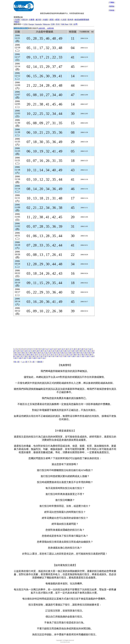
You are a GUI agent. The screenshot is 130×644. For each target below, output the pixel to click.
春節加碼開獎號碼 (82, 20)
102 (83, 356)
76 (59, 354)
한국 (58, 24)
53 (50, 353)
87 (22, 356)
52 (47, 353)
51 (43, 353)
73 (47, 354)
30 (42, 351)
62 (86, 353)
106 (20, 358)
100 (73, 356)
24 (18, 351)
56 (62, 353)
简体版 (112, 10)
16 (67, 349)
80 (75, 354)
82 (83, 354)
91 (38, 356)
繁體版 (112, 6)
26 (26, 351)
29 (38, 351)
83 (87, 354)
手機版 (112, 2)
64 (94, 353)
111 (44, 358)
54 (54, 353)
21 (86, 349)
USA (26, 24)
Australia (38, 24)
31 (45, 351)
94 (49, 356)
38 (73, 351)
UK (71, 24)
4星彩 (57, 20)
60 (78, 353)
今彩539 (24, 20)
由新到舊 (42, 28)
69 (32, 354)
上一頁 (25, 362)
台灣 (75, 24)
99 (69, 356)
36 (65, 351)
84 (91, 354)
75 (55, 354)
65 (16, 354)
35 (61, 351)
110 (39, 358)
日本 (53, 24)
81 (79, 354)
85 (14, 356)
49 (35, 353)
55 (58, 353)
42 (89, 351)
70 (36, 354)
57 (66, 353)
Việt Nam (65, 24)
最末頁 (40, 362)
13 (55, 349)
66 (20, 354)
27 (30, 351)
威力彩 (38, 20)
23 (14, 351)
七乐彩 (64, 20)
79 (71, 354)
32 (49, 351)
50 (39, 353)
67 (24, 354)
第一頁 (17, 362)
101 (78, 356)
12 (51, 349)
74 (51, 354)
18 (74, 349)
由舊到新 (51, 28)
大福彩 (45, 20)
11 (47, 349)
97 (61, 356)
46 (23, 353)
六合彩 (17, 20)
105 (15, 358)
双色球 (70, 20)
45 (19, 353)
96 (57, 356)
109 (34, 358)
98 (65, 356)
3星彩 (51, 20)
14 (59, 349)
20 (82, 349)
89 (30, 356)
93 (45, 356)
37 (69, 351)
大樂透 (32, 20)
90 (34, 356)
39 (77, 351)
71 (40, 354)
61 (82, 353)
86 (18, 356)
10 (43, 349)
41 (85, 351)
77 (63, 354)
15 (63, 349)
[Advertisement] (54, 330)
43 (93, 351)
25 (22, 351)
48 (31, 353)
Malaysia (46, 24)
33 (53, 351)
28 (34, 351)
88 (26, 356)
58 (70, 353)
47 (27, 353)
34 (57, 351)
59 (74, 353)
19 (78, 349)
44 (15, 353)
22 (90, 349)
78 (67, 354)
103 (88, 356)
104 (92, 356)
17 (70, 349)
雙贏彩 (17, 22)
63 (90, 353)
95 (53, 356)
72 (43, 354)
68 (28, 354)
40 (81, 351)
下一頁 (32, 362)
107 (25, 358)
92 (42, 356)
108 (30, 358)
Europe (31, 24)
